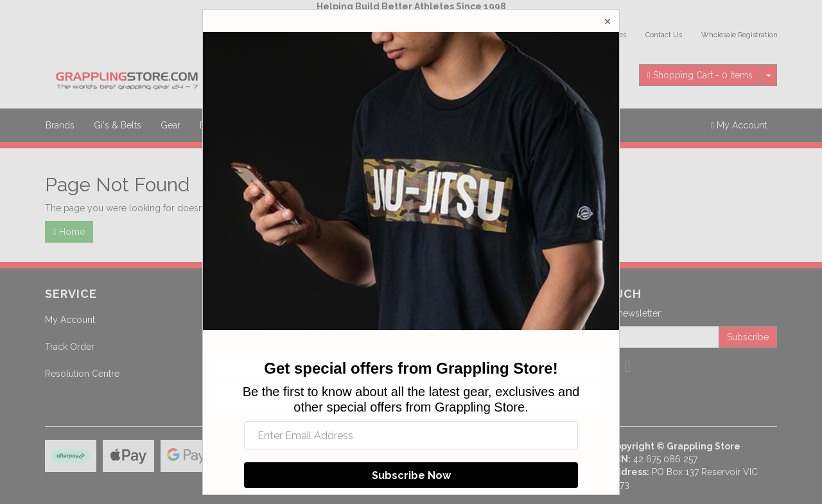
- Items (700, 75)
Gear (171, 125)
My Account (70, 320)
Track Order (70, 347)
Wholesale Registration (739, 35)
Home (69, 232)
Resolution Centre (82, 374)
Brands (60, 125)
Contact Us (664, 35)
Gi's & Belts (118, 125)
